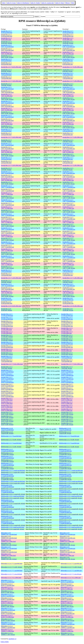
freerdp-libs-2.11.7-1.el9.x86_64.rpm (68, 281)
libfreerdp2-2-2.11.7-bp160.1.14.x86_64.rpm (67, 620)
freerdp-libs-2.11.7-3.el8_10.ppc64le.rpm (69, 148)
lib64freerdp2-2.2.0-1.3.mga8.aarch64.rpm (65, 512)
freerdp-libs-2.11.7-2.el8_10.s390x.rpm (68, 179)
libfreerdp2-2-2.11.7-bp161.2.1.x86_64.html (8, 592)
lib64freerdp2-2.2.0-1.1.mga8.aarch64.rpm (65, 523)
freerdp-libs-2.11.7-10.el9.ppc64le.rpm (68, 35)
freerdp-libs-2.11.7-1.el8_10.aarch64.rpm (69, 285)
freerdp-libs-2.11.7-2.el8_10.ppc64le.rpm (69, 176)
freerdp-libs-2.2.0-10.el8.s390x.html (11, 306)
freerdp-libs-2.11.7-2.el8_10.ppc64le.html (7, 176)
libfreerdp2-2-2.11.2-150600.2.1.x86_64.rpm (67, 634)
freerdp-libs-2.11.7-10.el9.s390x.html (6, 39)
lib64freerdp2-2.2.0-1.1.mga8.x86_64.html (13, 525)
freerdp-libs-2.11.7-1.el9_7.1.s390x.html (7, 264)
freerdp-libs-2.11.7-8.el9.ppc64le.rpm (68, 63)
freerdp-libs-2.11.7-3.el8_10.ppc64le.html (7, 148)
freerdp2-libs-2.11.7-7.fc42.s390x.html (12, 364)
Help (73, 3)
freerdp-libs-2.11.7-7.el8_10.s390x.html (7, 95)
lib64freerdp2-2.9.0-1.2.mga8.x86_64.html (13, 489)
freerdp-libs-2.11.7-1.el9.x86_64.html (6, 281)
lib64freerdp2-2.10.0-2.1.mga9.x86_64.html (7, 479)
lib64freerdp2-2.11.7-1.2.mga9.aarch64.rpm (65, 457)
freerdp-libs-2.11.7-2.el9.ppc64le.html (6, 162)
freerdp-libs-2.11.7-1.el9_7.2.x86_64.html (7, 253)
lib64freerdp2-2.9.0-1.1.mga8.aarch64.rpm (65, 491)
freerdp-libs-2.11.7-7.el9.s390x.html (11, 81)
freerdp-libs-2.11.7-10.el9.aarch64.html (7, 32)
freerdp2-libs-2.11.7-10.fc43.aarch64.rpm (67, 343)
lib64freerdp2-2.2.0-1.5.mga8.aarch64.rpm (65, 501)
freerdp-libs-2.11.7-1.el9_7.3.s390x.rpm (68, 236)
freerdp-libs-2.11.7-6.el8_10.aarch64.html (7, 102)
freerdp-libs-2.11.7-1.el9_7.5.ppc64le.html (7, 218)
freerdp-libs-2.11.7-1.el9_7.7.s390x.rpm (68, 194)
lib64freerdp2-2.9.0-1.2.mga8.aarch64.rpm (65, 486)
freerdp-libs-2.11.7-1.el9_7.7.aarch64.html (7, 187)
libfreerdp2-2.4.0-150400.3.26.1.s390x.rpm (67, 541)
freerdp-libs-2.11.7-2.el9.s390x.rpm (72, 165)
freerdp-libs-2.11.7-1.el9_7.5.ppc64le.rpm (69, 218)
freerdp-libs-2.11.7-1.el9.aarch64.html (6, 271)
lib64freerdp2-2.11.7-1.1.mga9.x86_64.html (7, 468)
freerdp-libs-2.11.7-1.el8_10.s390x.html (7, 292)
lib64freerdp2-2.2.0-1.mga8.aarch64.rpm (71, 527)
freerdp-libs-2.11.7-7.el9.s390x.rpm (72, 81)
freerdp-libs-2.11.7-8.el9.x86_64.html (6, 71)
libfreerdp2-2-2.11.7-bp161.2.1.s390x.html (7, 588)
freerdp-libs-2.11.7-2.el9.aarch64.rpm (68, 158)
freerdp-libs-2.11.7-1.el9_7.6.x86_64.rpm (69, 211)
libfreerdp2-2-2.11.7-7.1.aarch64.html (12, 571)
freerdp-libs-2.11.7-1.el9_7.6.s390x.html (7, 208)
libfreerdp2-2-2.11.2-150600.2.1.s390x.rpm (67, 630)
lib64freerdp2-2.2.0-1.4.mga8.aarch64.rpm (65, 506)
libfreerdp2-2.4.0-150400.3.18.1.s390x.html (8, 555)
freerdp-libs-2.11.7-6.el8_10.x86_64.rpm (68, 113)
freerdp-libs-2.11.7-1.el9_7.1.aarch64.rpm (69, 257)
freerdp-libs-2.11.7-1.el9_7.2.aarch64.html (7, 243)
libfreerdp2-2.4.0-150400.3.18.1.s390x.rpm (67, 555)
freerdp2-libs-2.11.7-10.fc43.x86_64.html (7, 354)
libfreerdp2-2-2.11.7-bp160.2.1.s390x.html (7, 602)
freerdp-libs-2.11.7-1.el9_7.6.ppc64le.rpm (69, 204)
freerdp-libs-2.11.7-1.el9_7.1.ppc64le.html (7, 260)
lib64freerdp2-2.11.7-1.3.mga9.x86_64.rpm (65, 454)
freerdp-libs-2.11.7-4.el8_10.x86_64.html (7, 127)
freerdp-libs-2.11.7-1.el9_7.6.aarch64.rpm (69, 201)
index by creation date (48, 3)
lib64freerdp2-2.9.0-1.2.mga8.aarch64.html (7, 486)
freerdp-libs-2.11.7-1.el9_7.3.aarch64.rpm (69, 229)
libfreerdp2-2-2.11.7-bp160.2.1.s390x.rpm (67, 602)
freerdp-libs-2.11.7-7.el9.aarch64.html (6, 74)
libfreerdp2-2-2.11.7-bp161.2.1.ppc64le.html (8, 585)
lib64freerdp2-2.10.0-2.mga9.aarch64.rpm (71, 481)
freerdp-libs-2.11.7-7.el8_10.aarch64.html (7, 88)
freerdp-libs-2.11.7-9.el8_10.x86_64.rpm (68, 56)
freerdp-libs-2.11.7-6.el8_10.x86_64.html (7, 113)
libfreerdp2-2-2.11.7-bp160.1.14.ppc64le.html (8, 613)
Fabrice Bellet (5, 642)
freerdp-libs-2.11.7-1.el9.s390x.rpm (72, 278)
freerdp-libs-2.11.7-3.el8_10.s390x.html (7, 151)
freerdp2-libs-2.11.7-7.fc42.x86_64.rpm (67, 368)
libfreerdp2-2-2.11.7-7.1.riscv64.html (11, 574)
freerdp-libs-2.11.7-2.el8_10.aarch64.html (7, 172)
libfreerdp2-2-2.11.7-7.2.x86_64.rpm (71, 567)
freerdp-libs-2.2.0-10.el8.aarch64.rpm (68, 299)
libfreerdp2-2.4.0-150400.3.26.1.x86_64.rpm (67, 544)
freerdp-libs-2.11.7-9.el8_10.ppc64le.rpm (69, 49)
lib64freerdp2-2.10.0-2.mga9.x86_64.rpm (71, 483)
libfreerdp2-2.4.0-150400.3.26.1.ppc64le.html (9, 537)
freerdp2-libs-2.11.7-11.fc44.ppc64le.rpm (67, 322)
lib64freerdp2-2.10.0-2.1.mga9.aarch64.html (7, 475)
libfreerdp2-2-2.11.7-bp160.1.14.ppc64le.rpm (68, 613)
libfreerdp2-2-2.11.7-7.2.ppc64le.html (12, 564)
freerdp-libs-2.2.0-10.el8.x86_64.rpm (68, 310)
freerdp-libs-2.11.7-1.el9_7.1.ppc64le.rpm (69, 260)
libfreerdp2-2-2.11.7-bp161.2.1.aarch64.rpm (67, 581)
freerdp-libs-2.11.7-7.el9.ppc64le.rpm (68, 78)
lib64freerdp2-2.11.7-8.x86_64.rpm (69, 440)
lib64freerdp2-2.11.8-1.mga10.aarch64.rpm (65, 429)
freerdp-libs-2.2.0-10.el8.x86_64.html (6, 310)
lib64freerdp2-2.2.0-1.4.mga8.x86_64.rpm (71, 509)
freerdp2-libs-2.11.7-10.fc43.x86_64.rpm (67, 354)
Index (4, 3)
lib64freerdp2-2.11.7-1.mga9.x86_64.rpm (71, 472)
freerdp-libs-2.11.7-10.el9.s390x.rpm (68, 39)
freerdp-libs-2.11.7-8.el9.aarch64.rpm (68, 60)
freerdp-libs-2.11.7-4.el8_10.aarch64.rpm (69, 116)
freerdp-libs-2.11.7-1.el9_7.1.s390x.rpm (68, 264)
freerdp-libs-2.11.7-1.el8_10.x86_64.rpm (68, 296)
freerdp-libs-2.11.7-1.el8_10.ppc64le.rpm (69, 288)
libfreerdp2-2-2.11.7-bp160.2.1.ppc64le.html (8, 599)
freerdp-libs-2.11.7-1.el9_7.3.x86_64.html (7, 239)
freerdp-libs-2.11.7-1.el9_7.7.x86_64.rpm (69, 197)
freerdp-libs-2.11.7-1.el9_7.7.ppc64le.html (7, 190)
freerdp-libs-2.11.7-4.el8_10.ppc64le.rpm (69, 120)
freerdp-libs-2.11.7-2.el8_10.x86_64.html (7, 183)
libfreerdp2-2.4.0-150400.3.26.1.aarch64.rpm (67, 534)
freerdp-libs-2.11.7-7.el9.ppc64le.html (6, 78)
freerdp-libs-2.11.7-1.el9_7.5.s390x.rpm (68, 222)
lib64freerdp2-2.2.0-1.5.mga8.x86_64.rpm (71, 504)
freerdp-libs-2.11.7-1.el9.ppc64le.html (6, 274)
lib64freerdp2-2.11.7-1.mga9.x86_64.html (13, 472)
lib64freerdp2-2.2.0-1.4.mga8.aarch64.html (7, 506)
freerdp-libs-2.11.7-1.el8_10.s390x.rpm (68, 292)
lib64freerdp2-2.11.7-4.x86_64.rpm (69, 447)
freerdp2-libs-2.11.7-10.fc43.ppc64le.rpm (67, 346)
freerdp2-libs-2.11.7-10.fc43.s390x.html (7, 350)
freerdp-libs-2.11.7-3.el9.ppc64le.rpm (68, 134)
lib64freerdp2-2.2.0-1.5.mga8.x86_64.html (13, 504)
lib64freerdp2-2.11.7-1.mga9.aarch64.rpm (71, 470)
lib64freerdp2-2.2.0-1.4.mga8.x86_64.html (13, 509)
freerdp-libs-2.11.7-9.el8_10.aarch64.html (7, 46)
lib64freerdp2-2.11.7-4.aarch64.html (11, 443)
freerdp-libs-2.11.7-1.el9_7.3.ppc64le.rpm (69, 232)
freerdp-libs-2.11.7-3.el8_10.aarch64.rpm (69, 144)
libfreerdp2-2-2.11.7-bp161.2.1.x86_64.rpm (67, 592)
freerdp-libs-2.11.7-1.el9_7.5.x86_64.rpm (69, 225)
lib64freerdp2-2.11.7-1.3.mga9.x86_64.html (7, 454)
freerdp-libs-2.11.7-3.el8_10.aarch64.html (7, 144)
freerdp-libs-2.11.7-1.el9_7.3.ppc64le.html (7, 232)
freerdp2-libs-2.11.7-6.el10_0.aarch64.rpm (67, 371)
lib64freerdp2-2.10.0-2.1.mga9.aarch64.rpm (65, 475)
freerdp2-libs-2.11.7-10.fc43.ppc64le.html (7, 346)
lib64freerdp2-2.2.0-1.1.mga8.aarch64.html (7, 523)
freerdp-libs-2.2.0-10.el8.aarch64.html (7, 299)
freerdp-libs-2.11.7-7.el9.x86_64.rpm (68, 85)
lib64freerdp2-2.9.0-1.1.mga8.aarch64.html (7, 491)
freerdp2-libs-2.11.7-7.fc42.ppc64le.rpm (67, 361)
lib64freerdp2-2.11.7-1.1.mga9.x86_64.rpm (65, 468)
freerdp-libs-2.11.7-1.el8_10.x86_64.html (7, 296)
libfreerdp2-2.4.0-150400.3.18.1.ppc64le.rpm (67, 551)
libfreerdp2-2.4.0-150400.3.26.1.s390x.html (8, 541)
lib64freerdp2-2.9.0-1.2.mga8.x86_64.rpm (71, 489)
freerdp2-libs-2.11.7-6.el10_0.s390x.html (7, 399)
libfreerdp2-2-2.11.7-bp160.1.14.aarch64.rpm (68, 609)
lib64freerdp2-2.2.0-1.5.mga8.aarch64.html (7, 501)
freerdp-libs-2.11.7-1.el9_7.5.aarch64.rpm (69, 215)
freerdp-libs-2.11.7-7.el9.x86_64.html (6, 85)
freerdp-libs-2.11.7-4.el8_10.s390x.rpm (68, 123)
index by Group (11, 3)
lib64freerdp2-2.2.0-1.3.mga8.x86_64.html (13, 514)
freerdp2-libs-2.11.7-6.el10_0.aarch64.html (7, 371)
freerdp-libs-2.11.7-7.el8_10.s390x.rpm (68, 95)
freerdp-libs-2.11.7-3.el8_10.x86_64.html (7, 155)
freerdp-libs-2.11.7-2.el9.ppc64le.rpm (68, 162)
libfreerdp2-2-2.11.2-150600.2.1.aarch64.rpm (68, 623)
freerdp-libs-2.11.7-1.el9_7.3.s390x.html (7, 236)
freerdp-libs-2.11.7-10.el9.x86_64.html (6, 42)
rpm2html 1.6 (12, 639)
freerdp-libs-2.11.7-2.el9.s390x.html (11, 165)
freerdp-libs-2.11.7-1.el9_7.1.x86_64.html (7, 267)
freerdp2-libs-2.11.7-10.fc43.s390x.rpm (67, 350)
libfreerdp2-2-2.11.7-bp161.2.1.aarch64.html (8, 581)
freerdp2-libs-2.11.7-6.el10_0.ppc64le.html (7, 385)
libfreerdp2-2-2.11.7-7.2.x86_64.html (12, 567)
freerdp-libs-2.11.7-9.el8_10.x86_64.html (7, 56)
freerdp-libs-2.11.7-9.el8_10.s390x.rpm (68, 53)
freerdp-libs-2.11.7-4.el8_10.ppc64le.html (7, 120)
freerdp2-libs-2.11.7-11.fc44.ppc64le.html (7, 322)
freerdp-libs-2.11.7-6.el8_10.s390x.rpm (68, 109)
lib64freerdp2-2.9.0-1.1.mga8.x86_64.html (13, 494)
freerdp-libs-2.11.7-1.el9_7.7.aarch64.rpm (69, 187)
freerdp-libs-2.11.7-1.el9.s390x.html (11, 278)
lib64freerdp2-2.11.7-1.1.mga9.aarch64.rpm (65, 464)
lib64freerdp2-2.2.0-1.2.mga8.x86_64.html (13, 520)
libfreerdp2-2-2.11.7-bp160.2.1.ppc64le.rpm (67, 599)
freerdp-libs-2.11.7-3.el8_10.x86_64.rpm (68, 155)
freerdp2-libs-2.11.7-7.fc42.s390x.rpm (72, 364)
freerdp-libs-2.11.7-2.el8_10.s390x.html (7, 179)
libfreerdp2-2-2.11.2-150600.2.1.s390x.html (7, 630)
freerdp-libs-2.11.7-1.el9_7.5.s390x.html (7, 222)
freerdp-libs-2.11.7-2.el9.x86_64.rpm (68, 169)
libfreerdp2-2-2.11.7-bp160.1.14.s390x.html (7, 616)
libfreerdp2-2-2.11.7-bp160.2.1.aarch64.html (8, 595)
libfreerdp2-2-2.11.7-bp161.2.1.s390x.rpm (67, 588)
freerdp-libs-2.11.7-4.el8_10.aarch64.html (7, 116)
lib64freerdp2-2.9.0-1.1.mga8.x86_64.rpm (71, 494)
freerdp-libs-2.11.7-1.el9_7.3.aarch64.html (7, 229)
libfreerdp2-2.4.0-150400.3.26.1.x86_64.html (9, 544)
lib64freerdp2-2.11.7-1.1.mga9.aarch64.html (7, 464)
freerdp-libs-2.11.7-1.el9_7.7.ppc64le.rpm (69, 190)
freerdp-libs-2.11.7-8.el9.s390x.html (11, 67)
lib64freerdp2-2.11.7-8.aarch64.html (11, 436)
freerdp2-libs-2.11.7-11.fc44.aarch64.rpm (67, 315)
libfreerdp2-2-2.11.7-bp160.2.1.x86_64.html (8, 606)
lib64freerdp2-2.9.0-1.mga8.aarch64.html (13, 496)
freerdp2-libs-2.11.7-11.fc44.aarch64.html (7, 315)
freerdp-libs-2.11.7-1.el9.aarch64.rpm (68, 271)
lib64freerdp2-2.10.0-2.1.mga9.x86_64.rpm (65, 479)
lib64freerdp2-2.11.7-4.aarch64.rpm (69, 443)
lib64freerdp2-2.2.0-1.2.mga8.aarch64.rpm (65, 517)
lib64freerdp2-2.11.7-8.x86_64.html (11, 440)
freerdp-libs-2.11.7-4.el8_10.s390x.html (7, 123)
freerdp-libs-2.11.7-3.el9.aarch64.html (6, 130)
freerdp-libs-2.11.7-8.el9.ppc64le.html (6, 63)
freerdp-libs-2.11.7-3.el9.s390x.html (11, 137)
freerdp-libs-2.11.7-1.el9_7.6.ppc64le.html (7, 204)
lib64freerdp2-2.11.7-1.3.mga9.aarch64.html (7, 450)
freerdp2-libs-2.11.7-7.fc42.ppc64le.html (7, 361)
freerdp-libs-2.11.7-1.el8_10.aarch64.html (7, 285)
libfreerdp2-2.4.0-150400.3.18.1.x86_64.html (9, 558)
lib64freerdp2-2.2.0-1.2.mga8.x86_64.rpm (71, 520)
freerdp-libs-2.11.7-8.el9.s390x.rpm (72, 67)
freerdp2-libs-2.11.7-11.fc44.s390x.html (7, 329)
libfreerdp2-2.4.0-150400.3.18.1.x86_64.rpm (67, 558)
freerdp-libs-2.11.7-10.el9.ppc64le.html (7, 35)
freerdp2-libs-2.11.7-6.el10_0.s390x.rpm (67, 399)
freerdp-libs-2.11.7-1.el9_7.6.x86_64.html (7, 211)
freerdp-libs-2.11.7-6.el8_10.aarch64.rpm (69, 102)
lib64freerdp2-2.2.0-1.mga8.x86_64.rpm (70, 529)
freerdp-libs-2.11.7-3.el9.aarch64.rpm (68, 130)
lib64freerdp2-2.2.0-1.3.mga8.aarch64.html (7, 512)
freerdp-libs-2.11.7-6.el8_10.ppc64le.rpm (69, 106)
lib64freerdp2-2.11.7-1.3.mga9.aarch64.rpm (65, 450)
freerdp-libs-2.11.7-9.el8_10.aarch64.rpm (69, 46)
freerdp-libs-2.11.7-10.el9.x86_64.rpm (68, 42)
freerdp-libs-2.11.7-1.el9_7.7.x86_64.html (7, 197)
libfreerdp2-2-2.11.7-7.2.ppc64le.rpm (71, 564)
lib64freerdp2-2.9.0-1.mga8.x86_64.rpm (70, 498)
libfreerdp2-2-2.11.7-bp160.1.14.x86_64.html (8, 620)
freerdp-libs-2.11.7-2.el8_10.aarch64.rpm (69, 172)
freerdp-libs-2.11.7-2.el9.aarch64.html (6, 158)
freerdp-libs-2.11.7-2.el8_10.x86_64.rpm (68, 183)
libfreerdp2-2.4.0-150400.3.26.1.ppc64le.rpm (67, 537)
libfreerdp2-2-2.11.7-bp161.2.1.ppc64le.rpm (67, 585)
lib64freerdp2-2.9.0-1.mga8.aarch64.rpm (71, 496)
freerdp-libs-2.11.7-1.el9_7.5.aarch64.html (7, 215)
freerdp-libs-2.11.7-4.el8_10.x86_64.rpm (68, 127)
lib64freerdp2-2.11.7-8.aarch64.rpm (69, 436)
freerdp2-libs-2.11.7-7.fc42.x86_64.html (7, 368)
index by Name (60, 3)
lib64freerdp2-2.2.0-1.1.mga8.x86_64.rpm (71, 525)
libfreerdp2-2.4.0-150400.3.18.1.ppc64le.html (9, 551)
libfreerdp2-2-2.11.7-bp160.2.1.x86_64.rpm (67, 606)
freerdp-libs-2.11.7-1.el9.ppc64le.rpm (68, 274)
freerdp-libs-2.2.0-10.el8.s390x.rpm (73, 306)
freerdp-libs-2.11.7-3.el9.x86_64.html (6, 141)
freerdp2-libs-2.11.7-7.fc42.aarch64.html (7, 357)
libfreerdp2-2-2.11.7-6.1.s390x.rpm (71, 578)
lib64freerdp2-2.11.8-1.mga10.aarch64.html (7, 429)
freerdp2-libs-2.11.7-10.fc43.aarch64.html (7, 343)
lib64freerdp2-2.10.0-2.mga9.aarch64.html (13, 481)
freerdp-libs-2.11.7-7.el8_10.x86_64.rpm (68, 99)
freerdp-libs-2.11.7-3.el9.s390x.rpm (72, 137)
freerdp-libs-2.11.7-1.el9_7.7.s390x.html (7, 194)
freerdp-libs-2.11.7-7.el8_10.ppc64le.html (7, 92)
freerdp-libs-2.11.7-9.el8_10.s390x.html (7, 53)
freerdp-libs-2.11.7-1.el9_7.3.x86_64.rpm (69, 239)
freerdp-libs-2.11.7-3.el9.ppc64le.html (6, 134)
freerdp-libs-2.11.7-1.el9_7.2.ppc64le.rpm (69, 246)
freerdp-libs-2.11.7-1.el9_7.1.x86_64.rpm (69, 267)
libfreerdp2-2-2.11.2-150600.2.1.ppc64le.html (8, 627)
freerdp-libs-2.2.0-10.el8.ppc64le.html (7, 303)
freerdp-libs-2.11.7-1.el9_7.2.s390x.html (7, 250)
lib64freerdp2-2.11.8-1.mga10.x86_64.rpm (65, 433)
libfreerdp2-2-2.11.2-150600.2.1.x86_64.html (8, 634)
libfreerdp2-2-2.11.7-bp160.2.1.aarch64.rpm (67, 595)
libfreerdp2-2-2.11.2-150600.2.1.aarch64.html (8, 623)
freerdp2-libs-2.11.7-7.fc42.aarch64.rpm (67, 357)
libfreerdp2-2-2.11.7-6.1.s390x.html (11, 578)
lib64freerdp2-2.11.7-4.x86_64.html (11, 447)
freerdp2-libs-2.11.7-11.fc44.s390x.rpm (67, 329)
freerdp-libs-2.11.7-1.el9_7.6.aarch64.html (7, 201)
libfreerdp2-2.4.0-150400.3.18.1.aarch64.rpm (67, 548)
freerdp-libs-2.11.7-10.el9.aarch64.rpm (68, 32)
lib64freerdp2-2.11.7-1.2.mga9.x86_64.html (7, 461)
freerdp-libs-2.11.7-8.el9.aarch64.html (6, 60)
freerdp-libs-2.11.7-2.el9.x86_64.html (6, 169)
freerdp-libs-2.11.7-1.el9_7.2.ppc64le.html (7, 246)
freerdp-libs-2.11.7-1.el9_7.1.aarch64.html (7, 257)
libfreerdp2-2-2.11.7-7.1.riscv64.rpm (71, 574)
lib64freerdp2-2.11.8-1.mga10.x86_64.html (7, 433)
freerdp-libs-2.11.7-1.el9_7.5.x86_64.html (7, 225)
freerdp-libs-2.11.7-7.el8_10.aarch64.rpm (69, 88)
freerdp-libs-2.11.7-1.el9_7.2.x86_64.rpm (69, 253)
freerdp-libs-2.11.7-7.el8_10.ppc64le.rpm (69, 92)
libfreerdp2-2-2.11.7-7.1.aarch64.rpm (71, 571)
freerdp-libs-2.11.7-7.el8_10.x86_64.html (7, 99)
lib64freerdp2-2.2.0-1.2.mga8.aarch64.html (7, 517)
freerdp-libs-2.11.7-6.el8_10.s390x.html (7, 109)
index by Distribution (23, 3)
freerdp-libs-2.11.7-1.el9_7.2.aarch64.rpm (69, 243)
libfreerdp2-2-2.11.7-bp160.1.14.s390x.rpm (67, 616)
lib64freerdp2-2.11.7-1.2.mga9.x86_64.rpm (65, 461)
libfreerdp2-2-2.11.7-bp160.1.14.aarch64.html (8, 609)
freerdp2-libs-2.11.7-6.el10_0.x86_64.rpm (67, 413)
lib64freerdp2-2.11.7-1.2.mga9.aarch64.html (7, 457)
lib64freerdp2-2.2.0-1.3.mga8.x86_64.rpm (71, 514)
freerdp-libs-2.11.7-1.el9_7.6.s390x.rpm (68, 208)
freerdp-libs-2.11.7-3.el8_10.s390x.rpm (68, 151)
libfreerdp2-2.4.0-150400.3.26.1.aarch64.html (9, 534)
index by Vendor (35, 3)
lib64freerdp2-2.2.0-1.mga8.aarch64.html (13, 527)
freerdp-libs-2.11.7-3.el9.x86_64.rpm (68, 141)
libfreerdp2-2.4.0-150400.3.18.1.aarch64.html (9, 548)
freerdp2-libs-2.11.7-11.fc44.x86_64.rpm (67, 336)
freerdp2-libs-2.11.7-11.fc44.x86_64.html (7, 336)
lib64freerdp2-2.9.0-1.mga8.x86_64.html (13, 498)
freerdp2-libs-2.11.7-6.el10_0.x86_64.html (7, 413)
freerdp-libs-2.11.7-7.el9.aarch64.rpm (68, 74)
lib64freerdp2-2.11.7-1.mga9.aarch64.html (13, 470)
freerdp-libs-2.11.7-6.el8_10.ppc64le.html (7, 106)
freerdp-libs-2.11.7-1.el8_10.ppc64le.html (7, 288)
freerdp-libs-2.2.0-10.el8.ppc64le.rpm (68, 303)
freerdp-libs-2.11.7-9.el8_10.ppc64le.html (7, 49)
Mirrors (68, 3)
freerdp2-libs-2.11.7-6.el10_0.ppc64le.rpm (67, 385)
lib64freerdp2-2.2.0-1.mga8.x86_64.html (13, 529)
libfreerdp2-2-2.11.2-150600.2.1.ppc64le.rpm (68, 627)
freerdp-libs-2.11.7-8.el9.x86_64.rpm (68, 71)
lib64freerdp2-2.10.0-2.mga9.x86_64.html (13, 483)
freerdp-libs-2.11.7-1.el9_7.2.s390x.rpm (68, 250)
